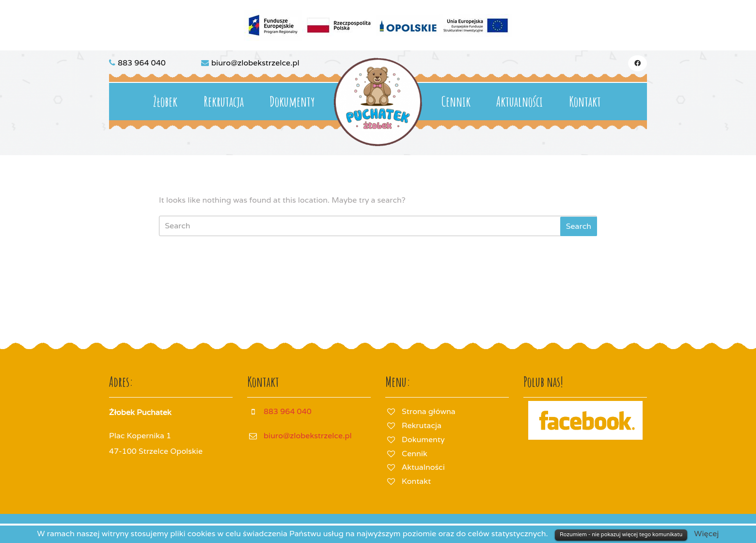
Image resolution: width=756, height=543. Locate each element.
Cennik (456, 102)
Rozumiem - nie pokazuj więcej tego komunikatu (621, 534)
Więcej (706, 534)
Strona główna (429, 411)
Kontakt (585, 102)
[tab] (579, 226)
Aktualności (520, 102)
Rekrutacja (224, 102)
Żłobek (165, 102)
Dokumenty (292, 102)
